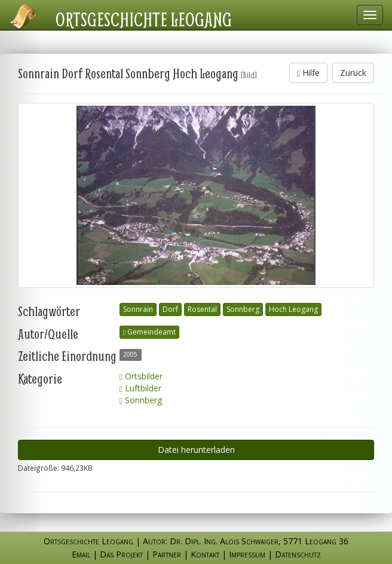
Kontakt (205, 554)
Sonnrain (138, 309)
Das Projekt (121, 554)
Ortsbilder (141, 376)
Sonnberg (243, 309)
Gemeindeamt (149, 332)
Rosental (202, 309)
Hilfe (308, 73)
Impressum (247, 554)
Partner (167, 554)
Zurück (353, 73)
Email (81, 554)
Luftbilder (140, 388)
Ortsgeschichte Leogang (144, 19)
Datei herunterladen (196, 450)
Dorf (170, 309)
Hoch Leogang (293, 309)
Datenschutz (298, 554)
